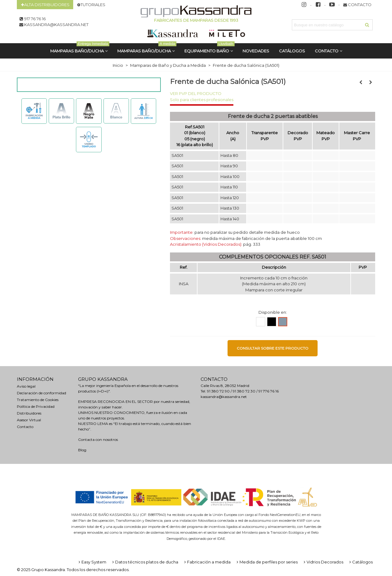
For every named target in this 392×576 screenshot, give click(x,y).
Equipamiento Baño (209, 48)
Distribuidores (29, 413)
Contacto (327, 51)
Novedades (256, 51)
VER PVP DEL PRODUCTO (196, 93)
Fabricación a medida (207, 562)
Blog (82, 450)
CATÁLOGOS (292, 51)
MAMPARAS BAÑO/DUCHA (80, 48)
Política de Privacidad (36, 406)
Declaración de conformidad (41, 393)
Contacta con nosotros (98, 440)
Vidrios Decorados (323, 562)
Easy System (92, 562)
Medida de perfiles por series (267, 562)
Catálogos (360, 562)
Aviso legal (26, 386)
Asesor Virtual (29, 420)
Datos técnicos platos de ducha (145, 562)
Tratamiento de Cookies (38, 400)
